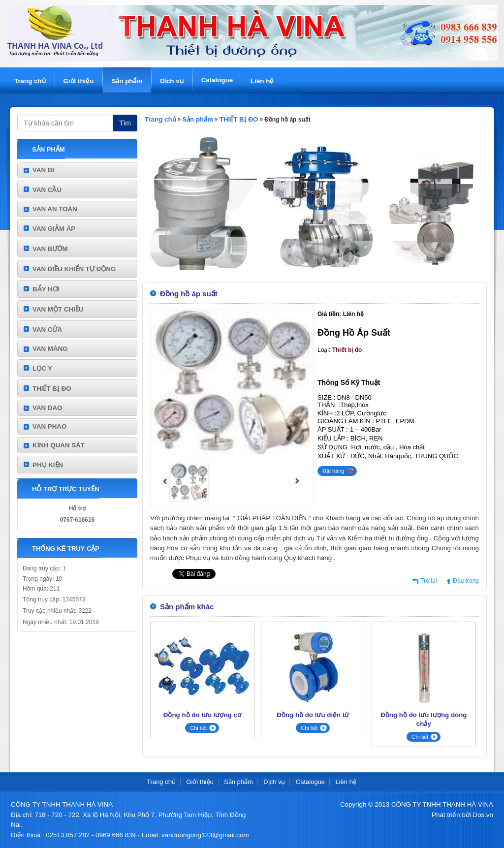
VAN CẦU (47, 190)
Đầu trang (466, 581)
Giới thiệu (79, 81)
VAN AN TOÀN (55, 209)
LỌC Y (42, 368)
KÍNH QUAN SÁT (59, 445)
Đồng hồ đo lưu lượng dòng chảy (424, 719)
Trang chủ (30, 81)
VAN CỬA (47, 330)
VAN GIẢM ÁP (54, 229)
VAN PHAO (49, 426)
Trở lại (429, 581)
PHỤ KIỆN (48, 465)
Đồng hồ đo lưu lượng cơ (202, 715)
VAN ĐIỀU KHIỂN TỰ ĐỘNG (74, 269)
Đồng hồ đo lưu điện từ (313, 715)
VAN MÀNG (50, 349)
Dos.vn (483, 815)
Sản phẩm (127, 81)
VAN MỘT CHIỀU (58, 309)
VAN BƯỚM (50, 249)
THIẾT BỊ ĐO (52, 389)
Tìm (125, 123)
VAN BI (43, 170)
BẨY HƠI (46, 289)
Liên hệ (262, 81)
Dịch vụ (172, 81)
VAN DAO (47, 408)
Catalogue (217, 80)
